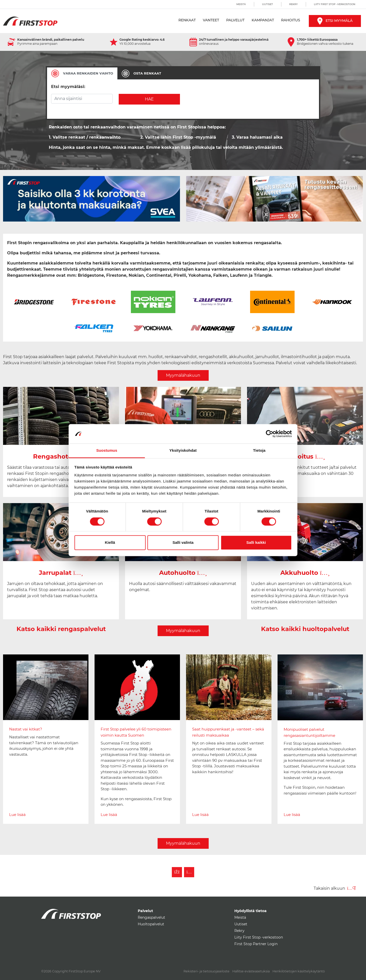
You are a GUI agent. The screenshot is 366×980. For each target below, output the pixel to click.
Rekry (293, 4)
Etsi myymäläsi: (68, 87)
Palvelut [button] (235, 20)
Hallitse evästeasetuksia (251, 971)
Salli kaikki (256, 543)
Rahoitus (291, 20)
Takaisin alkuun (335, 888)
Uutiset (268, 4)
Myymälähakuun (183, 375)
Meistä (241, 4)
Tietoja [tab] (259, 451)
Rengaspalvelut (151, 917)
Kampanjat (263, 20)
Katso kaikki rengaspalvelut (61, 629)
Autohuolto (183, 573)
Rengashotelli (61, 456)
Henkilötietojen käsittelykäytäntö (299, 971)
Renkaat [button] (187, 20)
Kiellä (110, 543)
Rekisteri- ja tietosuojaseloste (207, 971)
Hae (149, 99)
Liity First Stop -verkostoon (335, 4)
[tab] (82, 74)
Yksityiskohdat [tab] (183, 451)
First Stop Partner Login (256, 944)
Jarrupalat (61, 573)
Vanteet (211, 20)
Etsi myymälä (335, 21)
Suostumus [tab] (107, 451)
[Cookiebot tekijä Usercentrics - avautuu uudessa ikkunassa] (270, 434)
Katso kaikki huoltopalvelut (305, 629)
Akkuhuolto (305, 573)
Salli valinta (183, 543)
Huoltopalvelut (151, 924)
